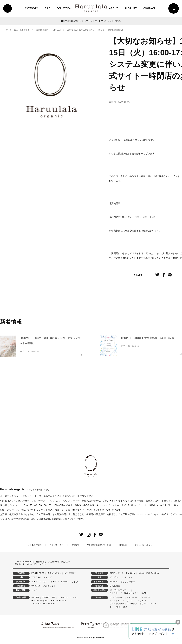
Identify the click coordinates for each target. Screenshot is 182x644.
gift (48, 8)
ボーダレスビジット (60, 582)
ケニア (154, 604)
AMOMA (35, 597)
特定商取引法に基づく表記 (99, 545)
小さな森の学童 (128, 582)
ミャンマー (132, 597)
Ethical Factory (58, 601)
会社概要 (75, 545)
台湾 (125, 607)
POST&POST (38, 573)
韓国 (118, 607)
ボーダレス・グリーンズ (121, 577)
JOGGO (46, 597)
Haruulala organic (40, 601)
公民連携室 (115, 586)
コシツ (34, 590)
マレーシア (132, 604)
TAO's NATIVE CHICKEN (43, 604)
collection (65, 8)
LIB (54, 597)
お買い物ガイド (56, 545)
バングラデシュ (117, 597)
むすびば (76, 582)
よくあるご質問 (35, 545)
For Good (131, 573)
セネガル (144, 604)
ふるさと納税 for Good (149, 573)
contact (150, 8)
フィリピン (141, 601)
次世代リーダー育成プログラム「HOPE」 (129, 593)
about (114, 8)
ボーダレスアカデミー (120, 590)
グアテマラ (145, 597)
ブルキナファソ (117, 604)
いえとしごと (49, 586)
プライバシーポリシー (144, 545)
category (32, 8)
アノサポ (48, 577)
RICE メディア (117, 573)
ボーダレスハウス (40, 582)
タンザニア (128, 601)
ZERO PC (36, 577)
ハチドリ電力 (70, 573)
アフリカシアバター (67, 597)
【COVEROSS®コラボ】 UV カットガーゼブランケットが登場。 (91, 21)
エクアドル (115, 601)
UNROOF (36, 586)
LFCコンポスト (54, 573)
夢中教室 (114, 582)
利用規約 (123, 545)
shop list (131, 8)
